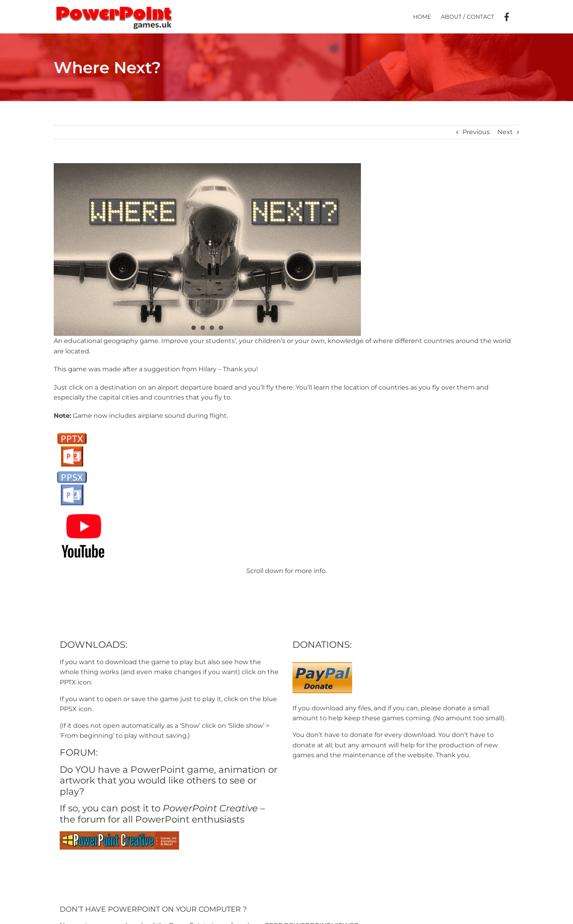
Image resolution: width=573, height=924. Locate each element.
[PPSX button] (72, 471)
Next (505, 132)
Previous (476, 132)
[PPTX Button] (72, 432)
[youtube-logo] (84, 509)
